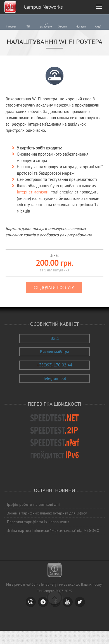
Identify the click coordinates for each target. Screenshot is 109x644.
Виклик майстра (54, 352)
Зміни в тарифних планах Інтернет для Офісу (47, 513)
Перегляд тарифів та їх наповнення (38, 522)
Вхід (55, 338)
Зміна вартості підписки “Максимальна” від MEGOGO (53, 530)
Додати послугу (57, 288)
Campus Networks (43, 7)
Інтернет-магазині (33, 192)
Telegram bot (55, 378)
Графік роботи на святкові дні (33, 504)
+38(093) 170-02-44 (54, 365)
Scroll (54, 598)
